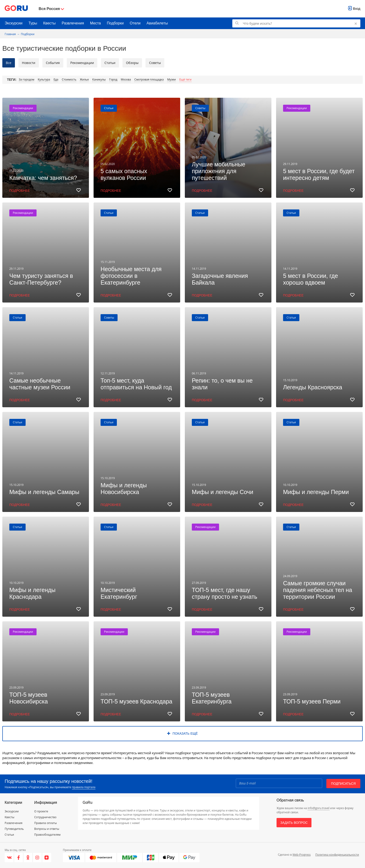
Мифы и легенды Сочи (223, 492)
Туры (33, 23)
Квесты (49, 23)
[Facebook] (19, 858)
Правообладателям (47, 835)
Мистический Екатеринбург (119, 593)
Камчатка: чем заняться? (43, 178)
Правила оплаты (46, 823)
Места (95, 23)
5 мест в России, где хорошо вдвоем (311, 279)
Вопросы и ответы (47, 829)
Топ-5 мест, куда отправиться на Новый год (136, 384)
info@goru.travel (319, 808)
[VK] (9, 858)
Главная (10, 34)
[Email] (279, 783)
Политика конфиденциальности (337, 855)
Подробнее (20, 191)
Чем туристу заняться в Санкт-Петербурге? (41, 279)
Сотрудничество (45, 817)
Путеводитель (14, 829)
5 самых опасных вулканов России (124, 174)
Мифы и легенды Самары (44, 492)
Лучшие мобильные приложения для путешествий (219, 171)
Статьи (109, 108)
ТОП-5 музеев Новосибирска (29, 698)
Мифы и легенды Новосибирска (124, 489)
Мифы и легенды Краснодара (32, 593)
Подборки (115, 23)
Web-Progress (301, 855)
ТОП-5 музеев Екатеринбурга (212, 698)
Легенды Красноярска (313, 387)
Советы (200, 108)
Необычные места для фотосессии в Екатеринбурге (131, 276)
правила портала (84, 787)
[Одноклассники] (28, 858)
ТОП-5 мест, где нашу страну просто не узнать (225, 593)
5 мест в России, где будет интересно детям (319, 174)
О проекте (41, 811)
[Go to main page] (16, 9)
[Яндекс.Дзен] (47, 858)
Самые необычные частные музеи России (40, 384)
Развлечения (73, 23)
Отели (135, 23)
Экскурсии (14, 23)
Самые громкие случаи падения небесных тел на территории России (318, 590)
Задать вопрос (294, 823)
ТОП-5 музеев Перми (312, 701)
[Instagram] (37, 858)
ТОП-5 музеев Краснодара (136, 701)
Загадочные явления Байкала (220, 279)
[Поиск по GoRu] (296, 23)
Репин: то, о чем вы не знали (222, 384)
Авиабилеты (157, 23)
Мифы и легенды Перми (316, 492)
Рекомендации (23, 108)
